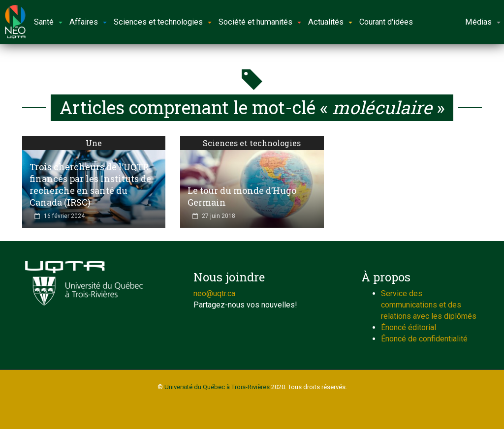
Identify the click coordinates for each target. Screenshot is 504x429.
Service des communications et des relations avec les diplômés (429, 305)
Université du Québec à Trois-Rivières (217, 387)
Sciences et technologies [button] (163, 22)
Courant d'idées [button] (386, 22)
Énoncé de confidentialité (424, 339)
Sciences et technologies (252, 143)
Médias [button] (483, 22)
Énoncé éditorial (409, 327)
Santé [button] (48, 22)
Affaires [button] (88, 22)
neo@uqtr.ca (214, 293)
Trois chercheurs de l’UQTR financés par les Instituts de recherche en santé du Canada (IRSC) (90, 184)
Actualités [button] (330, 22)
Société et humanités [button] (260, 22)
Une (94, 143)
